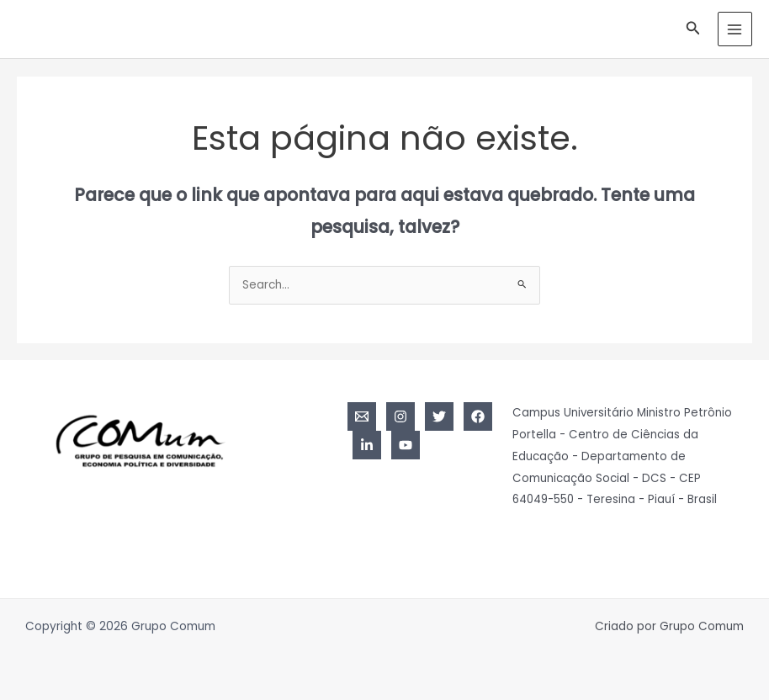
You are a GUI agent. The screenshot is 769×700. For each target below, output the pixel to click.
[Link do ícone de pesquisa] (693, 29)
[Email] (362, 416)
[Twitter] (439, 416)
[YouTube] (406, 445)
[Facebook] (478, 416)
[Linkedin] (367, 445)
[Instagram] (400, 416)
